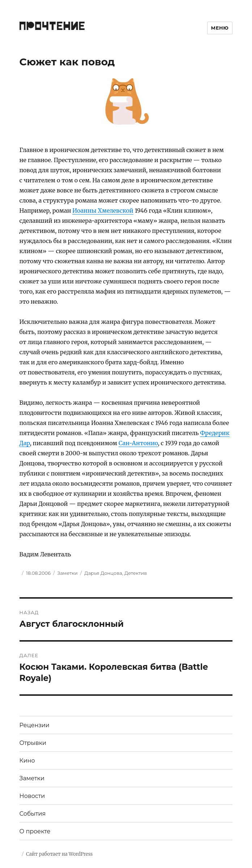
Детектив (136, 573)
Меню (220, 28)
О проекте (35, 831)
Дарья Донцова (103, 573)
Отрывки (33, 743)
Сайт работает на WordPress (59, 854)
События (33, 814)
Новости (32, 796)
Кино (27, 761)
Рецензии (35, 725)
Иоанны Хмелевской (103, 211)
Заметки (67, 573)
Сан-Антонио (138, 443)
